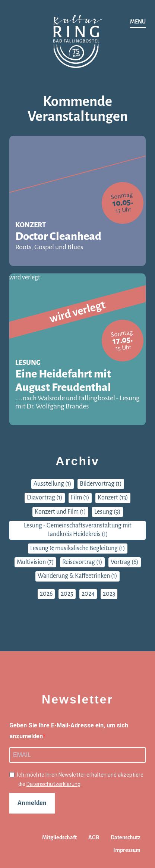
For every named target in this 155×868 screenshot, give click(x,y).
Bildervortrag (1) (101, 484)
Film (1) (80, 498)
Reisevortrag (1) (82, 562)
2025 (67, 594)
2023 (109, 594)
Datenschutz (126, 837)
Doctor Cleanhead (77, 241)
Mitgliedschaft (59, 837)
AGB (94, 837)
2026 (46, 594)
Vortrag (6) (125, 562)
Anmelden (32, 803)
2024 (88, 594)
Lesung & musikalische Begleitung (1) (78, 548)
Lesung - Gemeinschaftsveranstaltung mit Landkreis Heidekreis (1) (78, 530)
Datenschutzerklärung (53, 784)
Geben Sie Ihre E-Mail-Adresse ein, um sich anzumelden (69, 731)
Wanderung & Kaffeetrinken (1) (77, 576)
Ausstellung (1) (53, 484)
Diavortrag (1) (45, 498)
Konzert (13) (113, 498)
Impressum (127, 850)
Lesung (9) (107, 512)
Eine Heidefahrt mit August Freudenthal (77, 389)
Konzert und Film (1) (60, 512)
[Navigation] (138, 22)
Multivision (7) (35, 562)
